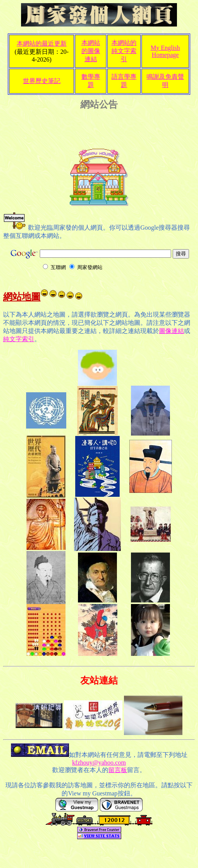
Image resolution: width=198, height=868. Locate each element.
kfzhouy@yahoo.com (99, 763)
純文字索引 (19, 339)
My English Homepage (165, 51)
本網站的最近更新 (42, 43)
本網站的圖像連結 (91, 51)
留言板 (118, 770)
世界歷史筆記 (42, 81)
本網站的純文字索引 (124, 51)
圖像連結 (171, 331)
